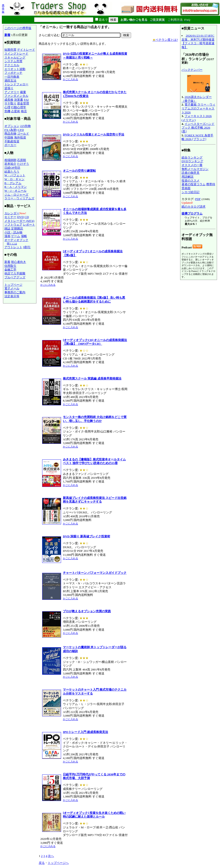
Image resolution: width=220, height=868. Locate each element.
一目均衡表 (12, 77)
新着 (7, 35)
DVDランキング (192, 161)
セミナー (10, 217)
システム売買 (13, 61)
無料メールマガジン (195, 169)
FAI (26, 100)
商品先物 (10, 134)
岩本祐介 (10, 164)
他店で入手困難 (15, 273)
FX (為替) (11, 130)
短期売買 (10, 50)
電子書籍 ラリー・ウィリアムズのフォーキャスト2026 (198, 108)
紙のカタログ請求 (194, 207)
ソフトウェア (13, 225)
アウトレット (13, 247)
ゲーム (16, 236)
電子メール (12, 288)
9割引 (27, 247)
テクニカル (12, 65)
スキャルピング (15, 57)
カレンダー (12, 213)
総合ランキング (192, 157)
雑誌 (7, 228)
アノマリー (12, 92)
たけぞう (23, 164)
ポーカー (10, 145)
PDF (198, 199)
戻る (42, 863)
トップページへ (58, 863)
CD (27, 217)
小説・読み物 (13, 232)
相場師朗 (10, 160)
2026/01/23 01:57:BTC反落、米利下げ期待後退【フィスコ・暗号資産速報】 (198, 41)
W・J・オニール (15, 191)
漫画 (7, 236)
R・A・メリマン (16, 187)
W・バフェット (15, 175)
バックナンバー (192, 70)
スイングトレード (16, 54)
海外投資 (20, 137)
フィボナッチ (13, 73)
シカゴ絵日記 (191, 192)
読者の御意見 (191, 173)
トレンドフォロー (16, 84)
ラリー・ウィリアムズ (19, 198)
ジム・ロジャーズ (16, 195)
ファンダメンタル (16, 96)
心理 (7, 107)
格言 (24, 111)
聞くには (12, 244)
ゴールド (23, 134)
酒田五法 (10, 81)
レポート (29, 225)
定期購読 (17, 228)
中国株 (9, 137)
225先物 (25, 126)
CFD (21, 130)
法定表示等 (12, 296)
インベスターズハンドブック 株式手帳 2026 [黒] (198, 128)
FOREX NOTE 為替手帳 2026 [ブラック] (197, 137)
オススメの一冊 (192, 165)
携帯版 (3, 9)
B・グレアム (13, 183)
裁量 (23, 92)
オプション (12, 126)
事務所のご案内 (15, 292)
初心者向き (19, 262)
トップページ (13, 285)
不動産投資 (12, 141)
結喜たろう (12, 172)
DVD (20, 217)
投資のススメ (191, 181)
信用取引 (10, 266)
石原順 (22, 160)
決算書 (19, 100)
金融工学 (10, 269)
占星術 (16, 111)
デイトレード (26, 50)
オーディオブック (16, 240)
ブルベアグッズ (15, 277)
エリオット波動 (15, 69)
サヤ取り (10, 103)
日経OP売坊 (12, 168)
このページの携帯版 (18, 28)
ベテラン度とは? (165, 40)
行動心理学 (19, 107)
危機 (7, 111)
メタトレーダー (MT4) (19, 221)
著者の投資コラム (194, 184)
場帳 (24, 236)
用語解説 (188, 177)
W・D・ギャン (14, 179)
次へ (51, 856)
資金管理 (23, 103)
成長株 (9, 100)
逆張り (9, 88)
